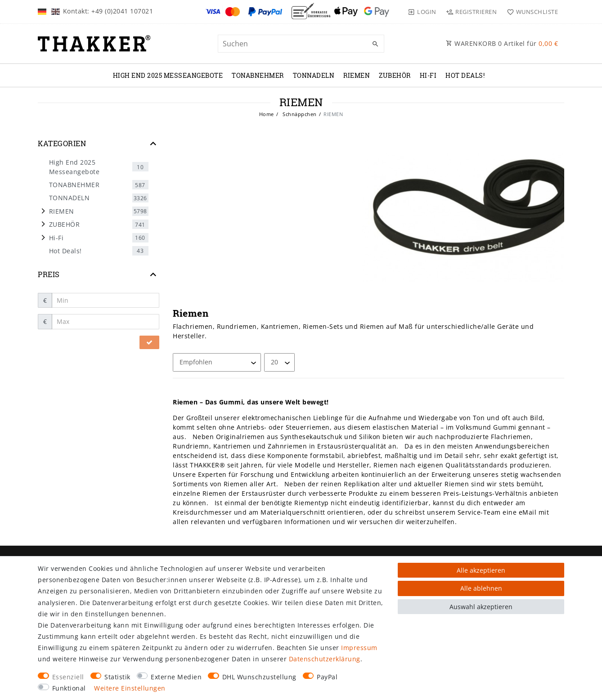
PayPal (327, 677)
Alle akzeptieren (481, 570)
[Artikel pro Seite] (279, 362)
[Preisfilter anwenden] (149, 342)
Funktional (69, 688)
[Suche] (375, 44)
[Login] (422, 12)
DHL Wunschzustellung (259, 677)
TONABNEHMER (258, 75)
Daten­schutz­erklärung (325, 659)
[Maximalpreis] (106, 322)
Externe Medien (176, 677)
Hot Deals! (465, 75)
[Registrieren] (472, 12)
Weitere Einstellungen (130, 688)
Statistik (117, 677)
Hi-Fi (428, 75)
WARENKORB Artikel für (502, 43)
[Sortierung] (217, 362)
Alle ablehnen (481, 588)
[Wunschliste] (530, 12)
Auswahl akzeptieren (481, 607)
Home (267, 114)
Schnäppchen (299, 114)
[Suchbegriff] (301, 44)
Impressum (359, 648)
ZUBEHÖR (395, 75)
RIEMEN (357, 75)
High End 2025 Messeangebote (168, 75)
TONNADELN (314, 75)
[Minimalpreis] (106, 301)
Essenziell (68, 677)
